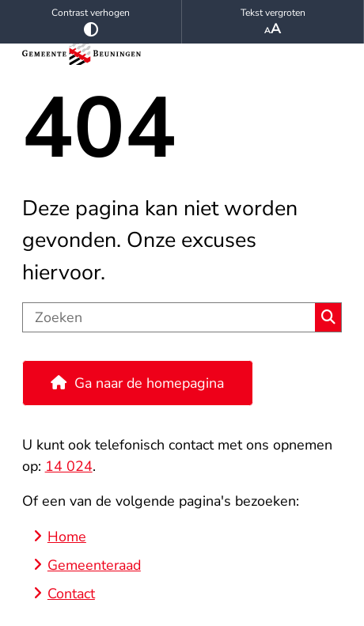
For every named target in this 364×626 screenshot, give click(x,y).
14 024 (69, 466)
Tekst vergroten (273, 22)
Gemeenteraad (94, 565)
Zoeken (328, 317)
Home (67, 537)
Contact (71, 594)
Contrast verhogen (91, 22)
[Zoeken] (169, 317)
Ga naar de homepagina (149, 383)
